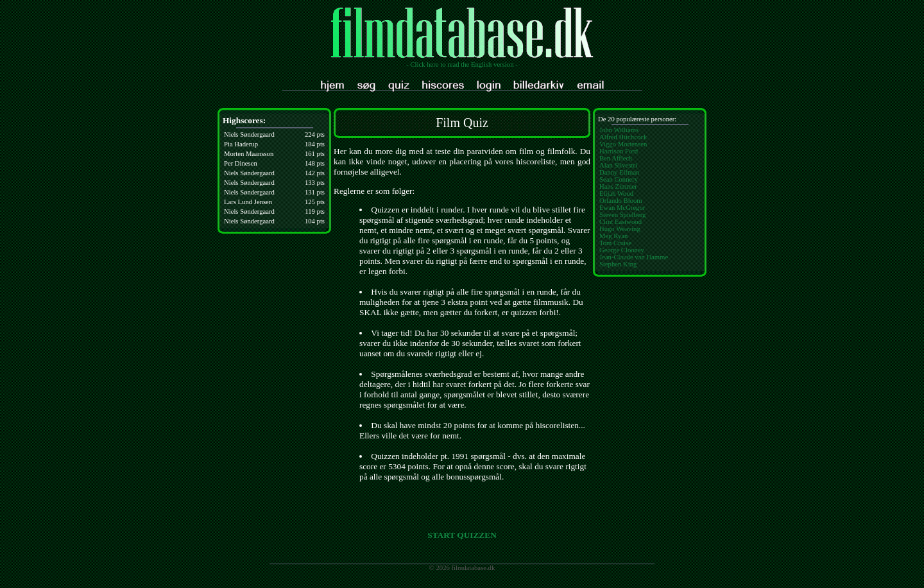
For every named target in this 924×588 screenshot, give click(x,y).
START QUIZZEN (462, 535)
